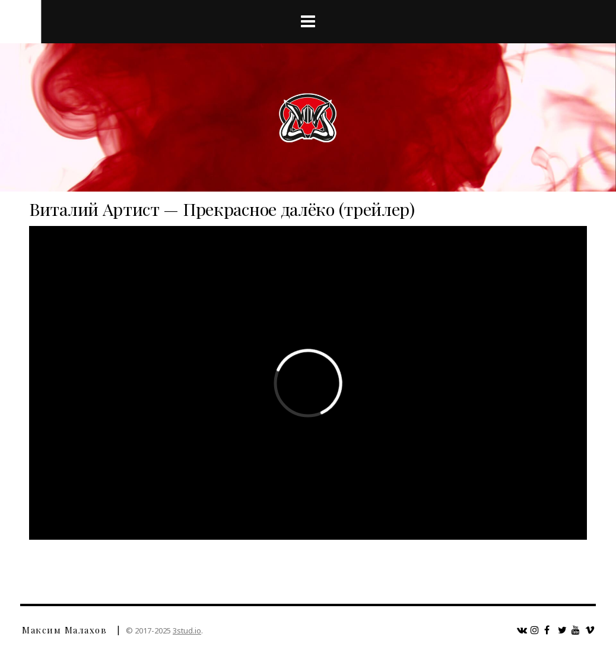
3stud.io (187, 630)
